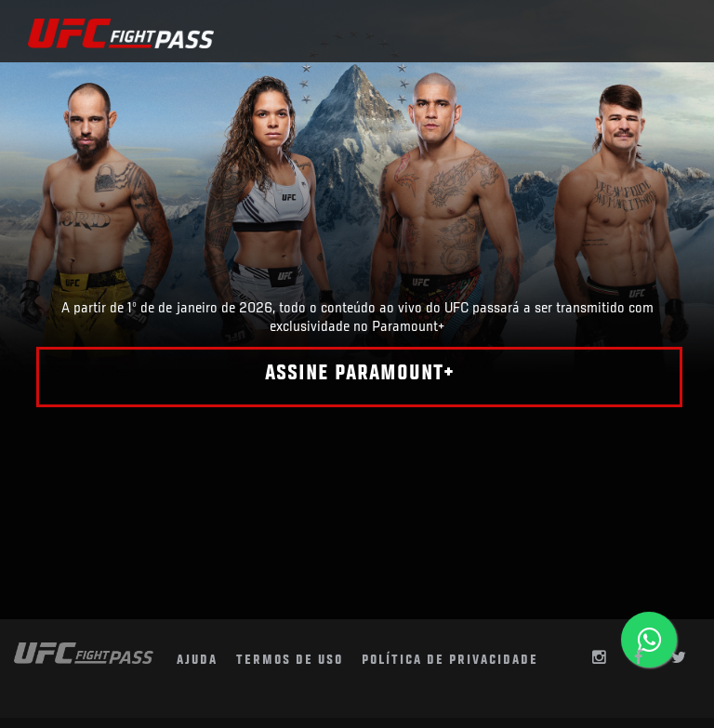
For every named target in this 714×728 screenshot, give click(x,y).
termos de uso (290, 660)
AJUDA (197, 660)
